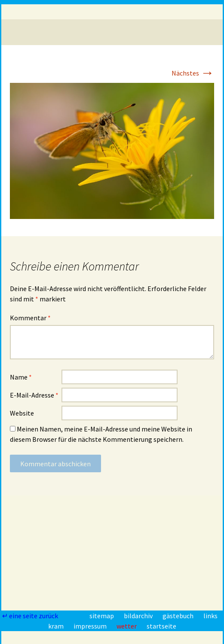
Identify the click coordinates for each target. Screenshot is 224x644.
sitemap (102, 616)
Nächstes (193, 73)
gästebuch (179, 616)
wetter (127, 626)
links (210, 616)
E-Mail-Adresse (34, 395)
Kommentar (30, 318)
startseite (161, 626)
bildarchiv (139, 616)
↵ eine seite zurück (31, 616)
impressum (91, 626)
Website (22, 413)
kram (57, 626)
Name (21, 377)
